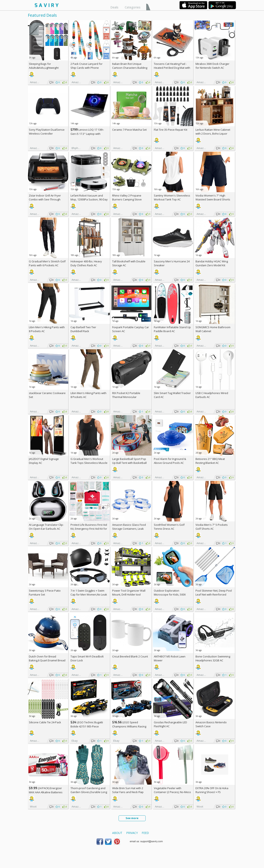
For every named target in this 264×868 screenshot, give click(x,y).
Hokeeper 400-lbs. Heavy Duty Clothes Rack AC (86, 263)
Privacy (132, 833)
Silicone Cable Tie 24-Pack (45, 722)
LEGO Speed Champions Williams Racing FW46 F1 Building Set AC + (129, 726)
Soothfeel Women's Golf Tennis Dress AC (169, 527)
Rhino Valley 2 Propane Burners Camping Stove (127, 197)
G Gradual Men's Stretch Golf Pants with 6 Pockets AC (47, 263)
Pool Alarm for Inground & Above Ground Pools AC (170, 461)
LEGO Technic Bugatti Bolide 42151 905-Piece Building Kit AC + (87, 726)
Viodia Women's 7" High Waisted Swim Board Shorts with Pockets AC (213, 199)
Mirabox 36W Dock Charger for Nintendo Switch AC (212, 66)
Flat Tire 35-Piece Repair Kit (171, 130)
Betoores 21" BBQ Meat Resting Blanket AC (210, 461)
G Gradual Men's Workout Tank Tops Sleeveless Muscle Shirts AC (89, 463)
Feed (145, 833)
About (117, 833)
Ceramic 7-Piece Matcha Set (129, 130)
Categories (133, 7)
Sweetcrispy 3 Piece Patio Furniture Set (45, 593)
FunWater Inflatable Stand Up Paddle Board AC (172, 329)
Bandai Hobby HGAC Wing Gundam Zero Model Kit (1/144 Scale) (212, 265)
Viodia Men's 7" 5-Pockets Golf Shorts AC (212, 527)
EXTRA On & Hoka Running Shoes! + (212, 790)
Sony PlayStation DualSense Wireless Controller (47, 132)
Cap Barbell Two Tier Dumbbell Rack (83, 329)
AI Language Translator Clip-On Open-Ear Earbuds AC (46, 527)
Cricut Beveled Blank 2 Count (130, 656)
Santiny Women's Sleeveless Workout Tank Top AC (172, 197)
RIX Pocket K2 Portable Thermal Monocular (126, 395)
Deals (114, 7)
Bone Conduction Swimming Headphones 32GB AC (213, 658)
